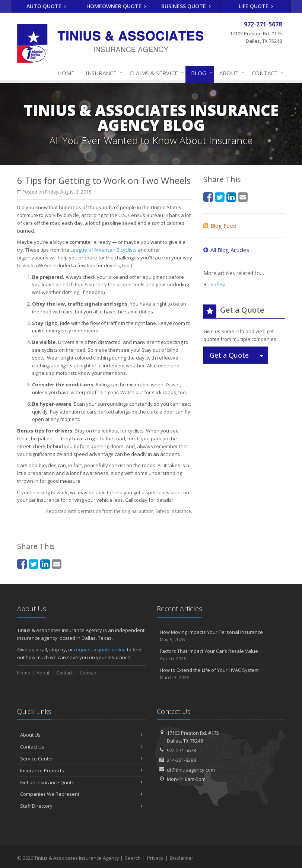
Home (66, 73)
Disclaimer (182, 858)
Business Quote (186, 6)
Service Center (81, 759)
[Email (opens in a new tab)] (57, 564)
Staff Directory (81, 806)
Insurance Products (81, 770)
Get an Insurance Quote (81, 782)
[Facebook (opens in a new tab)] (22, 564)
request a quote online (100, 650)
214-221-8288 (181, 760)
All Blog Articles (226, 250)
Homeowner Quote (116, 6)
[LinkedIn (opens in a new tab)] (45, 564)
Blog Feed (220, 226)
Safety (218, 284)
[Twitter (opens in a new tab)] (34, 564)
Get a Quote (229, 355)
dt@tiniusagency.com (191, 770)
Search (133, 858)
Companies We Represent (81, 794)
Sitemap (88, 673)
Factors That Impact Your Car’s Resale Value (221, 655)
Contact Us (81, 747)
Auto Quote (46, 6)
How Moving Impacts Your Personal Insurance (221, 636)
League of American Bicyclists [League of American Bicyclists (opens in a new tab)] (104, 250)
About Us (81, 735)
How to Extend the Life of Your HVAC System (221, 674)
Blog (200, 73)
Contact (266, 73)
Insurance (103, 73)
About (231, 73)
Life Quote (256, 6)
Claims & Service (155, 73)
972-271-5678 (181, 750)
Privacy (155, 858)
